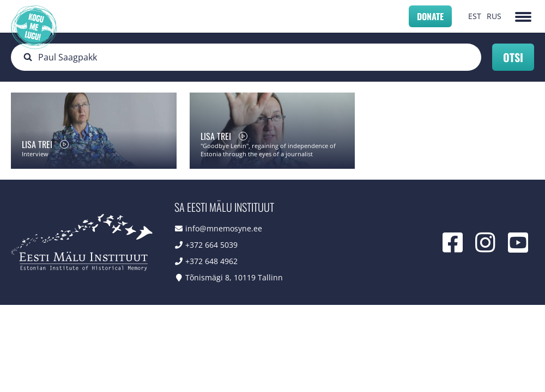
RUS (494, 16)
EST (475, 16)
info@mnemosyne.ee (224, 228)
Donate (430, 16)
